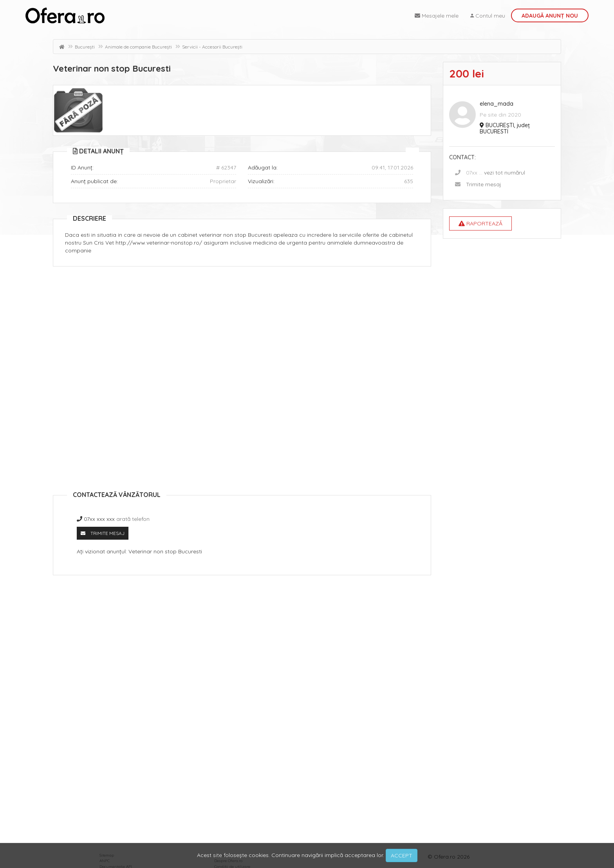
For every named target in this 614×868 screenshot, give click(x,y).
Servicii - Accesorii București (212, 47)
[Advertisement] (242, 329)
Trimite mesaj (484, 184)
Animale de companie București (138, 47)
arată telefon (133, 519)
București (85, 47)
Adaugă (550, 16)
